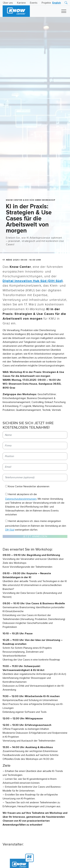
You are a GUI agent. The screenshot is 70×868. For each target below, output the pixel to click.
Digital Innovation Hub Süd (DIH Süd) (33, 281)
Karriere (21, 3)
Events (34, 3)
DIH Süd (10, 530)
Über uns (8, 3)
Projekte (46, 3)
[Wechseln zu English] (57, 3)
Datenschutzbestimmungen (21, 499)
